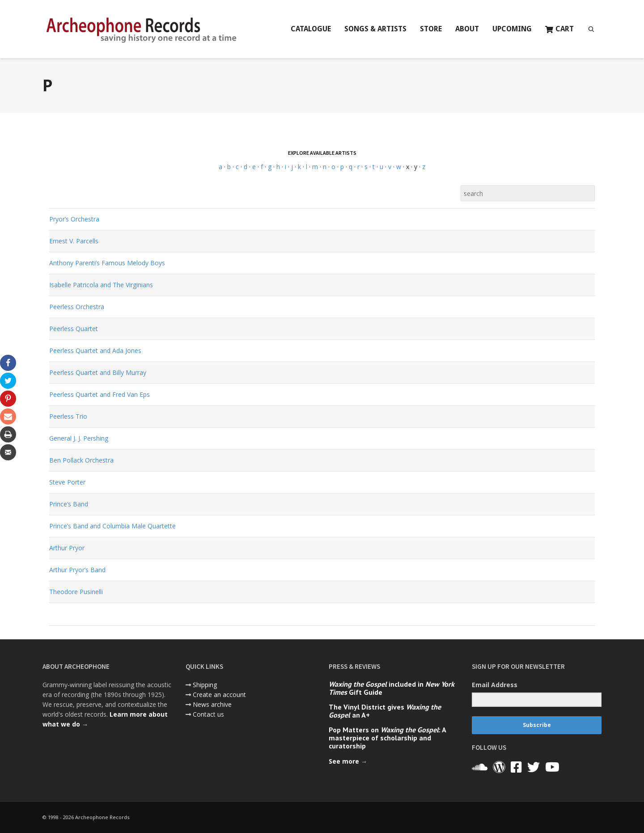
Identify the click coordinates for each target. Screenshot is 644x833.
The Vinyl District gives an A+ (385, 711)
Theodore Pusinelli (76, 592)
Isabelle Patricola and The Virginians (101, 285)
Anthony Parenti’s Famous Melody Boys (107, 263)
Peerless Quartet (74, 329)
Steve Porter (67, 482)
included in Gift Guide (392, 688)
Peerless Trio (68, 416)
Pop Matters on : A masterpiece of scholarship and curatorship (387, 738)
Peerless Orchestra (77, 307)
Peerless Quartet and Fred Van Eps (100, 394)
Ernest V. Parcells (74, 241)
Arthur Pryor (67, 548)
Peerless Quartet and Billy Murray (98, 372)
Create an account (219, 695)
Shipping (205, 685)
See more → (348, 761)
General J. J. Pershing (79, 438)
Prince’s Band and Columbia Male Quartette (112, 526)
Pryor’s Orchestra (74, 219)
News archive (212, 704)
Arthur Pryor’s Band (77, 570)
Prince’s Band (69, 504)
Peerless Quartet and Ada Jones (95, 351)
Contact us (208, 714)
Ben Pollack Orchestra (81, 460)
